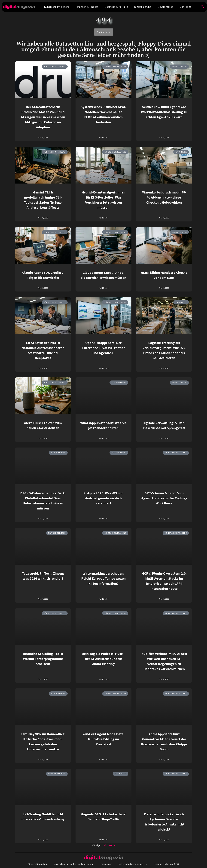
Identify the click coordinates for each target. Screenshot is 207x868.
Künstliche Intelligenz (57, 7)
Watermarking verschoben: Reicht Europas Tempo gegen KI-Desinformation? (103, 578)
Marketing (185, 7)
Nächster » (109, 845)
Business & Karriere (116, 7)
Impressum (106, 864)
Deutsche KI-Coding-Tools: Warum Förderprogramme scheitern (43, 659)
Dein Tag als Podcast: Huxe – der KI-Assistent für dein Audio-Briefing (103, 659)
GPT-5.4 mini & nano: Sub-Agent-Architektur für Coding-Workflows (164, 498)
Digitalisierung (143, 7)
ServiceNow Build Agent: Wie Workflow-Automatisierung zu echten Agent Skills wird (164, 112)
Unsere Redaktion (38, 864)
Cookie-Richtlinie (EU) (167, 864)
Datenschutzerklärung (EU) (133, 864)
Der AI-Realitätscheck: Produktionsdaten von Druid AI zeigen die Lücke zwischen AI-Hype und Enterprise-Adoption (43, 117)
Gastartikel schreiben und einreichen (74, 864)
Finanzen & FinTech (87, 7)
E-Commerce (165, 7)
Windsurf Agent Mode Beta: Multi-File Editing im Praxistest (103, 739)
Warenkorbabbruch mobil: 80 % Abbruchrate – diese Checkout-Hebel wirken (164, 197)
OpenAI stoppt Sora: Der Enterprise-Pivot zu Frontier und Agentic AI (103, 348)
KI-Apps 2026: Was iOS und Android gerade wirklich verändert (103, 498)
